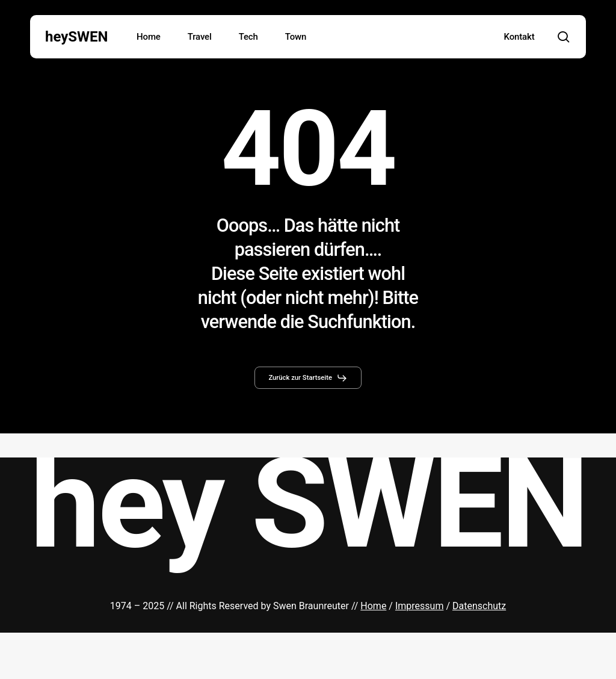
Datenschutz (479, 605)
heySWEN (77, 37)
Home (373, 605)
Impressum (420, 605)
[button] (308, 378)
